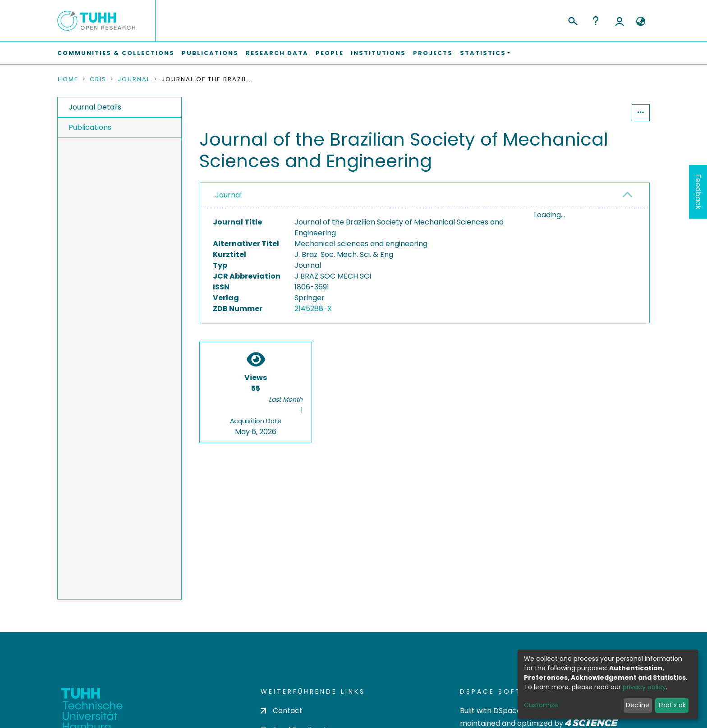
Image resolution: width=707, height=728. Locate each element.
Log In (620, 21)
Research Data (277, 53)
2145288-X (313, 309)
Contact (282, 711)
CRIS (98, 79)
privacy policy (644, 687)
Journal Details (95, 107)
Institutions (378, 53)
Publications (210, 53)
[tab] (425, 196)
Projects (433, 53)
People (330, 53)
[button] (640, 22)
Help (596, 21)
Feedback (698, 192)
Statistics (604, 112)
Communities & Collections (116, 53)
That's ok (672, 705)
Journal (134, 79)
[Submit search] (572, 20)
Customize (541, 705)
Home (68, 79)
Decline (638, 705)
